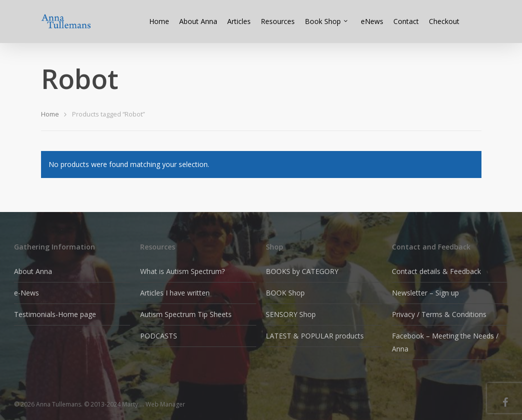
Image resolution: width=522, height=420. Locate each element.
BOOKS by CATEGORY (302, 271)
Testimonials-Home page (55, 314)
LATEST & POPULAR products (315, 336)
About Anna (198, 21)
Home (159, 21)
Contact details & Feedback (436, 271)
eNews (372, 21)
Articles (239, 21)
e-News (27, 293)
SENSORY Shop (291, 314)
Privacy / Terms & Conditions (439, 314)
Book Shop (327, 21)
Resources (278, 21)
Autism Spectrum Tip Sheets (186, 314)
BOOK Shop (285, 293)
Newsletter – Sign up (425, 293)
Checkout (444, 21)
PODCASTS (159, 336)
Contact (406, 21)
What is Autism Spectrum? (182, 271)
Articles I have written (175, 293)
